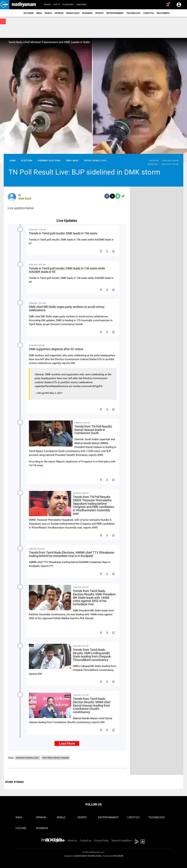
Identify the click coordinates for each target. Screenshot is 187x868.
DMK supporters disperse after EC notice (56, 349)
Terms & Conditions (121, 841)
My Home (29, 13)
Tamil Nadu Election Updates (55, 758)
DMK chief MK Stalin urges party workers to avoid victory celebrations (67, 308)
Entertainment (115, 13)
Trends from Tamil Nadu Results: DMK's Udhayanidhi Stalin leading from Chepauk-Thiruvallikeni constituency (92, 655)
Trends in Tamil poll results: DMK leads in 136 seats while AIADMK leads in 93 (67, 270)
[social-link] (123, 196)
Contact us (86, 841)
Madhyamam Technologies (88, 856)
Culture (21, 828)
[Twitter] (112, 196)
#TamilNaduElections (56, 386)
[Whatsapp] (118, 196)
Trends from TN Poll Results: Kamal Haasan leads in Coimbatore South (93, 430)
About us (72, 841)
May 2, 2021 (56, 393)
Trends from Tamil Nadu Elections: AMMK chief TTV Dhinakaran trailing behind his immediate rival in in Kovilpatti (72, 554)
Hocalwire (118, 856)
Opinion (59, 13)
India (39, 13)
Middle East (73, 13)
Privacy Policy (101, 841)
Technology (133, 13)
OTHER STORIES (14, 782)
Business (87, 13)
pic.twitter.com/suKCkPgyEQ (85, 386)
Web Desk (25, 199)
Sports (99, 13)
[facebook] (107, 196)
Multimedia (163, 13)
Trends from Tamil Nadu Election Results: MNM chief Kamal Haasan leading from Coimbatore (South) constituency (92, 705)
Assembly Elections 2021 (28, 758)
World (48, 13)
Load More (67, 743)
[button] (5, 5)
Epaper (47, 5)
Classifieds (68, 5)
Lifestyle (149, 13)
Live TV (57, 5)
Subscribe (81, 5)
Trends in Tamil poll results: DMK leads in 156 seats (63, 233)
